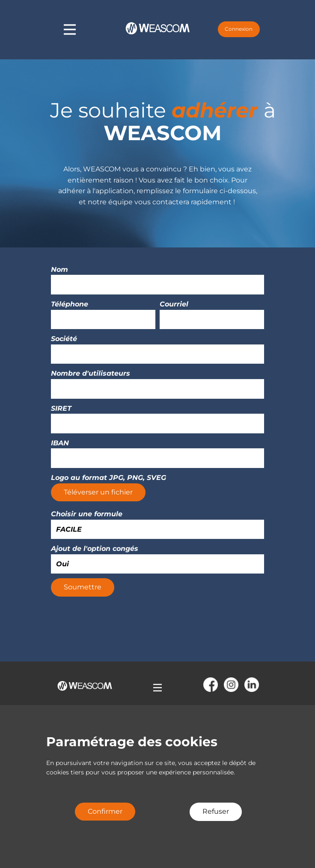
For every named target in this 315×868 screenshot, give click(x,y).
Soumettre (83, 587)
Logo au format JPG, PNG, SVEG (108, 478)
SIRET (61, 408)
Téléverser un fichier (98, 492)
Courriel (174, 304)
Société (64, 339)
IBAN (60, 443)
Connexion (239, 29)
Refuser (216, 811)
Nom (59, 269)
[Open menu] (157, 688)
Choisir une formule (87, 514)
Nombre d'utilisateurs (91, 373)
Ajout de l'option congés (95, 549)
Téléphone (70, 304)
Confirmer (105, 811)
